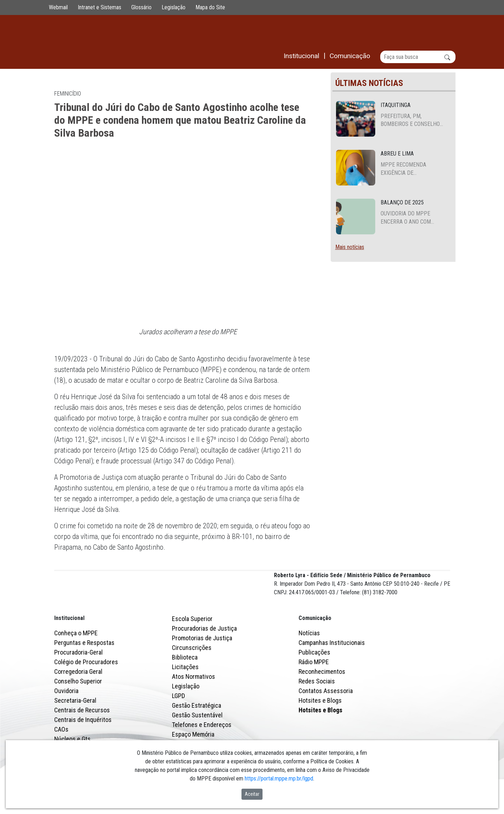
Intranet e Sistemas (100, 7)
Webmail (58, 7)
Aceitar (252, 794)
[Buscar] (418, 57)
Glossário (141, 7)
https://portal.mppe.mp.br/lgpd (279, 779)
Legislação (174, 7)
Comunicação (315, 649)
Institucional (69, 649)
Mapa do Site (210, 7)
